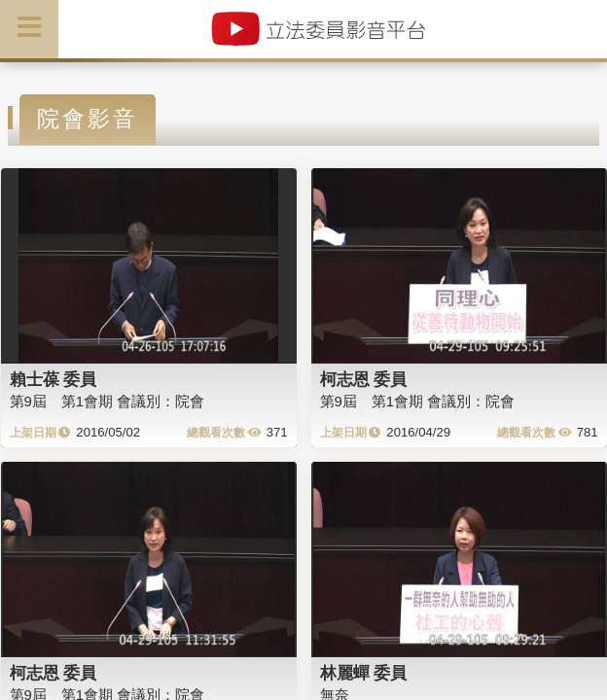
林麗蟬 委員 (364, 673)
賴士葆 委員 (54, 379)
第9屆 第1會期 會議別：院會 (107, 401)
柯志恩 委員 (364, 379)
